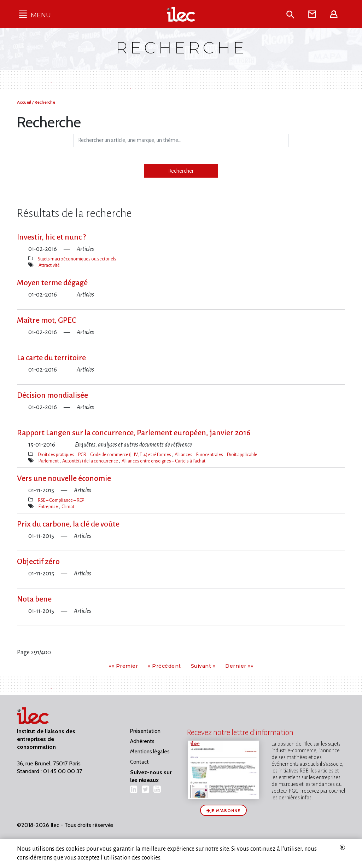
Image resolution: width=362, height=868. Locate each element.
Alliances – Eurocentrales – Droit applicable (216, 455)
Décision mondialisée (52, 395)
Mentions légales (150, 752)
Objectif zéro (38, 562)
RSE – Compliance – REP (61, 500)
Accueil (25, 102)
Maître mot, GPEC (46, 320)
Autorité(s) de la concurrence (90, 461)
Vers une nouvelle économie (64, 478)
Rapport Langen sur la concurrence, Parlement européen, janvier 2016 (134, 433)
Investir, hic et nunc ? (51, 237)
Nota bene (34, 599)
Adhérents (142, 741)
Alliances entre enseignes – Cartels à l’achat (164, 461)
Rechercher (181, 171)
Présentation (145, 731)
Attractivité (49, 265)
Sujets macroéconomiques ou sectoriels (77, 259)
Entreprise (49, 507)
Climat (68, 507)
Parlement (49, 461)
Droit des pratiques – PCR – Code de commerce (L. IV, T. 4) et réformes (105, 455)
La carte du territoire (51, 358)
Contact (139, 762)
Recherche (45, 102)
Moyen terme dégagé (52, 283)
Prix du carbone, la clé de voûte (68, 524)
